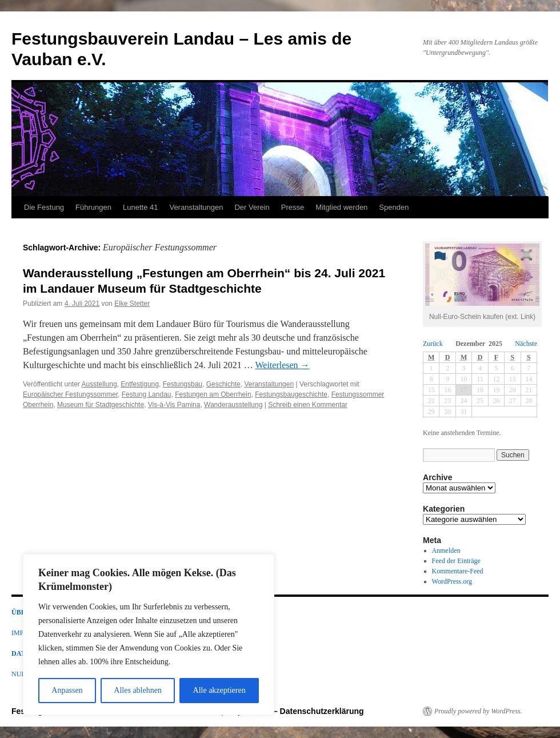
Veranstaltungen (196, 207)
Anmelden (446, 550)
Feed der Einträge (456, 561)
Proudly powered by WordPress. (478, 711)
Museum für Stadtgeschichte (101, 405)
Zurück (433, 344)
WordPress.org (452, 581)
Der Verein (252, 207)
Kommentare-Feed (458, 571)
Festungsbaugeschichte (291, 394)
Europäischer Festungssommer (70, 394)
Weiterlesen (282, 365)
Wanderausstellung (233, 405)
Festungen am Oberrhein (213, 394)
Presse (293, 207)
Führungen (93, 207)
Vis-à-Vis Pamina (174, 405)
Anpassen (67, 690)
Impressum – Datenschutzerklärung (296, 711)
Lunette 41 (140, 207)
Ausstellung (99, 384)
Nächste (526, 344)
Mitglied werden (341, 207)
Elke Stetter (132, 304)
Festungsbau (183, 384)
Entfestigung (140, 384)
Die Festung (44, 207)
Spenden (394, 207)
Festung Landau (147, 394)
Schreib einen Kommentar (308, 405)
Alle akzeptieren (219, 690)
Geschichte (223, 384)
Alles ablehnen (138, 690)
